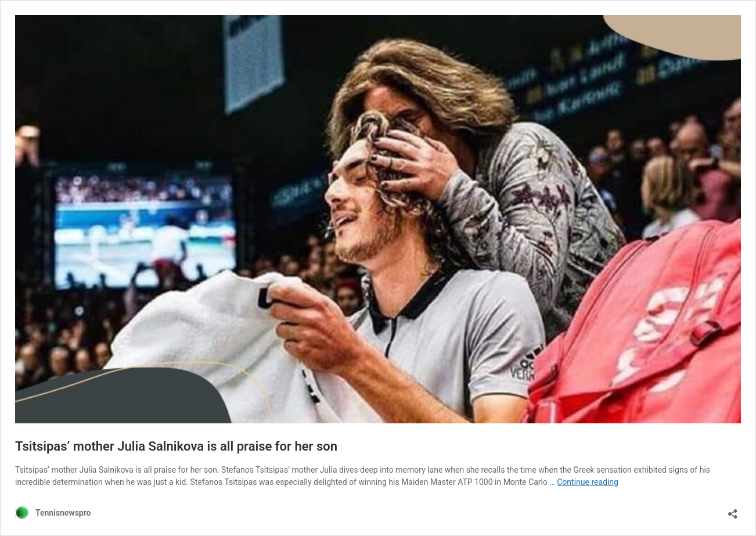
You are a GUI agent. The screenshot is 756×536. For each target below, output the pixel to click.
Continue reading (588, 482)
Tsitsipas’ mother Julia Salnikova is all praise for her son (176, 446)
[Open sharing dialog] (733, 510)
